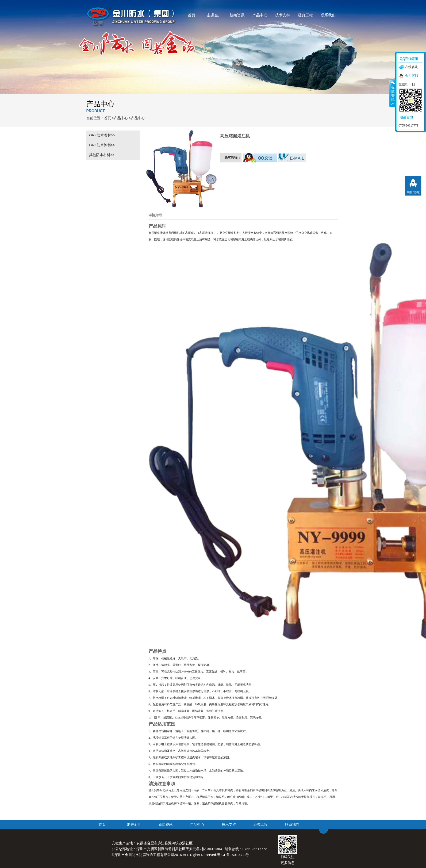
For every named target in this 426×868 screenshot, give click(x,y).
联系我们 (328, 15)
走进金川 (214, 15)
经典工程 (305, 15)
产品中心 (260, 15)
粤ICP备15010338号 (233, 855)
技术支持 (283, 15)
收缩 (392, 93)
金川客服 (412, 76)
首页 (192, 15)
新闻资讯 (237, 15)
